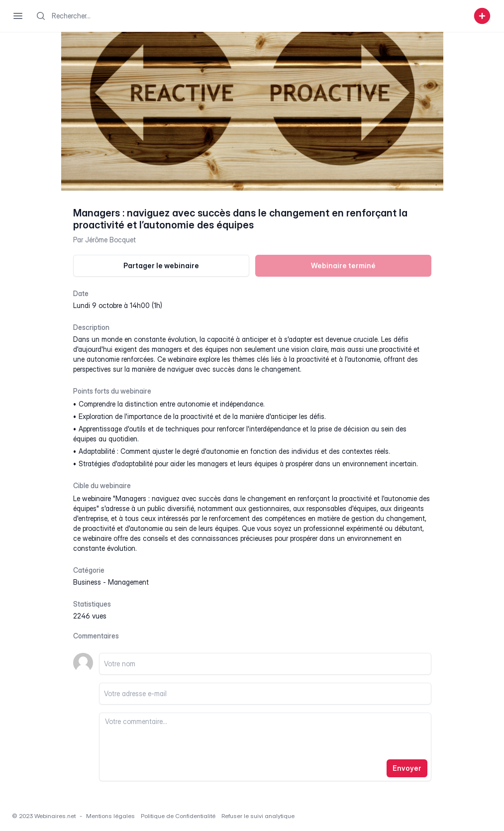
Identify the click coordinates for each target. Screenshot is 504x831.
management (128, 582)
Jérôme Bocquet (110, 240)
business (87, 582)
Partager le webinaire (161, 265)
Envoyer (407, 768)
